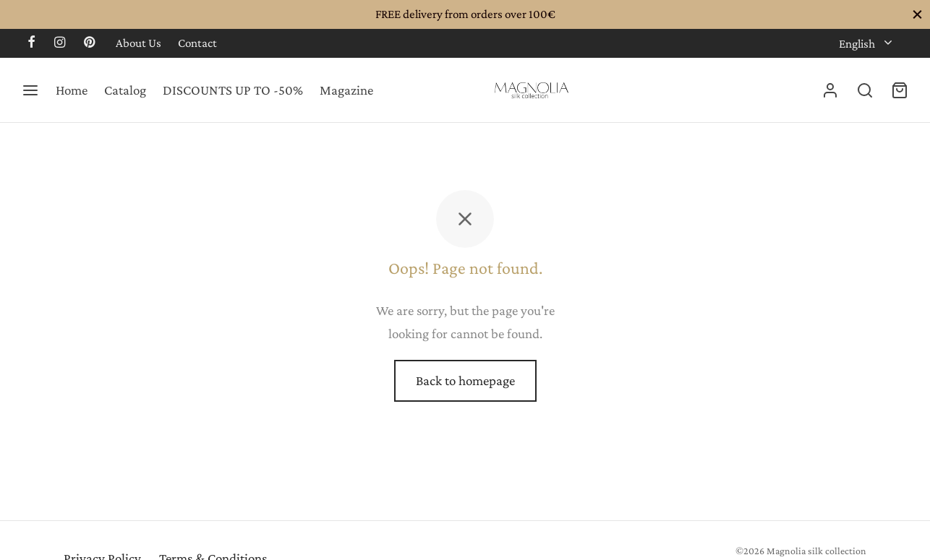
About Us (138, 43)
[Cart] (900, 90)
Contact (197, 43)
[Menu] (30, 90)
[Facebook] (31, 43)
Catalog (125, 90)
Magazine (346, 90)
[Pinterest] (89, 43)
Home (72, 90)
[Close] (917, 14)
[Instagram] (60, 43)
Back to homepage (465, 380)
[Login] (830, 90)
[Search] (865, 90)
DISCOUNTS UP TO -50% (233, 90)
